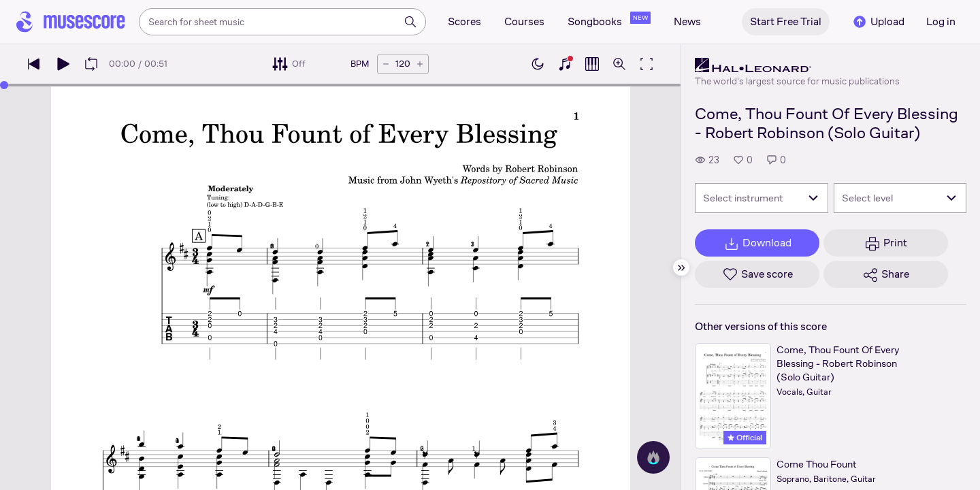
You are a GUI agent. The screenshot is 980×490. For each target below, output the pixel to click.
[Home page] (71, 22)
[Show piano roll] (592, 64)
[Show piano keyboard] (565, 64)
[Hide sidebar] (681, 267)
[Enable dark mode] (538, 64)
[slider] (4, 85)
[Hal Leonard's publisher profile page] (797, 65)
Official (745, 438)
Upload (878, 22)
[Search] (410, 22)
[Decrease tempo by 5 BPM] (386, 64)
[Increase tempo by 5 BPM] (420, 64)
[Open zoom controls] (619, 64)
